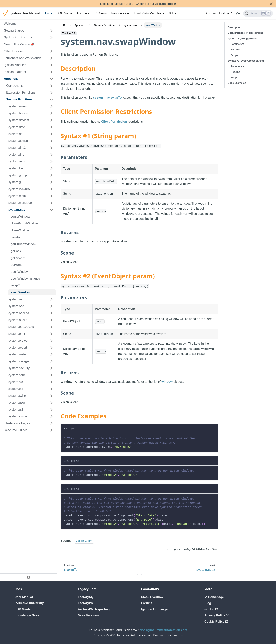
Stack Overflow (152, 597)
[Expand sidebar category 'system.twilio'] (51, 396)
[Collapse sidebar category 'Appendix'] (51, 79)
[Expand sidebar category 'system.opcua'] (51, 320)
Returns (235, 49)
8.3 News (100, 13)
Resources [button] (118, 13)
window (167, 382)
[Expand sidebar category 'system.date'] (51, 127)
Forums (147, 603)
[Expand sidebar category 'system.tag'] (51, 389)
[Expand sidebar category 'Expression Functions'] (51, 93)
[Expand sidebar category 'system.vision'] (51, 416)
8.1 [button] (171, 13)
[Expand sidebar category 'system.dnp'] (51, 155)
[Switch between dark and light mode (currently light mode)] (238, 13)
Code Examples (237, 83)
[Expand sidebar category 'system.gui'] (51, 182)
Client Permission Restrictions (246, 33)
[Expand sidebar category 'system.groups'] (51, 175)
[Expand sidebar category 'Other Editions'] (51, 51)
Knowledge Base (27, 615)
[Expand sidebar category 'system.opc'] (51, 306)
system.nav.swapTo (107, 98)
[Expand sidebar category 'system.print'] (51, 334)
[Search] (258, 13)
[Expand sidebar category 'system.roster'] (51, 354)
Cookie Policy (216, 622)
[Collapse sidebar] (29, 577)
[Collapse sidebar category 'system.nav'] (51, 210)
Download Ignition (219, 13)
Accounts (83, 13)
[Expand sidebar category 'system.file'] (51, 168)
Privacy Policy (216, 615)
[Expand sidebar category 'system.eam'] (51, 162)
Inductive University (29, 603)
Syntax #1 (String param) (242, 38)
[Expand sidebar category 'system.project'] (51, 341)
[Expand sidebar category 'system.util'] (51, 410)
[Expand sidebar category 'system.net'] (51, 299)
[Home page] (64, 25)
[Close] (271, 4)
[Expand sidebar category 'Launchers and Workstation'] (51, 58)
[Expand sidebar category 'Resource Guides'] (51, 430)
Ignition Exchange (154, 609)
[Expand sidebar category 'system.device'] (51, 141)
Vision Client (84, 541)
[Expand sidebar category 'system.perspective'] (51, 327)
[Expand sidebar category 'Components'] (51, 86)
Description (234, 27)
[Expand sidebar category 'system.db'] (51, 134)
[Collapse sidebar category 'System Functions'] (51, 100)
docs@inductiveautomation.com (164, 630)
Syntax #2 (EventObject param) (246, 61)
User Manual (24, 597)
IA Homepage (214, 597)
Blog (208, 603)
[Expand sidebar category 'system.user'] (51, 403)
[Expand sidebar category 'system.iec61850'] (51, 189)
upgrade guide (165, 4)
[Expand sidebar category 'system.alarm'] (51, 106)
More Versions (88, 615)
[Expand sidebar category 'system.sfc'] (51, 382)
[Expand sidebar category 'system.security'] (51, 368)
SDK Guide (64, 13)
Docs (48, 13)
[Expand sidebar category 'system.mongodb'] (51, 203)
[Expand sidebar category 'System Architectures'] (51, 38)
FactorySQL (87, 597)
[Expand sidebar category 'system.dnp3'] (51, 148)
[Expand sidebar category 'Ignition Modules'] (51, 65)
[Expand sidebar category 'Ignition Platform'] (51, 72)
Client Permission (114, 122)
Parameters (237, 44)
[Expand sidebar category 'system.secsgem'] (51, 361)
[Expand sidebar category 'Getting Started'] (51, 31)
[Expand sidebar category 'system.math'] (51, 196)
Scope (234, 55)
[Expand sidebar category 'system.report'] (51, 348)
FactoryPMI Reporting (94, 609)
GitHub (211, 609)
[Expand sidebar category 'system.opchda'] (51, 313)
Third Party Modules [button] (147, 13)
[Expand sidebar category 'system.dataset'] (51, 120)
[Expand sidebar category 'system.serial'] (51, 375)
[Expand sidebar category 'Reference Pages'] (51, 423)
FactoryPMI (86, 603)
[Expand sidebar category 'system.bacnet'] (51, 113)
